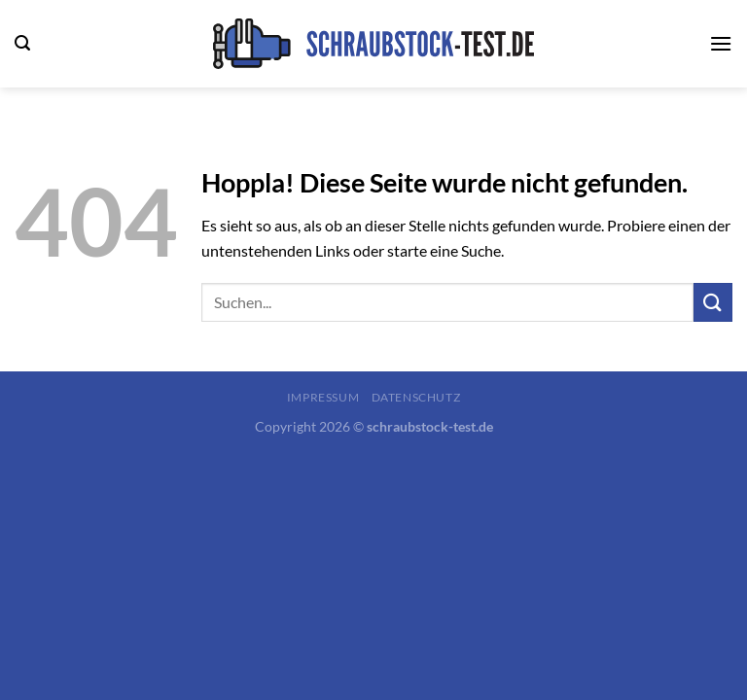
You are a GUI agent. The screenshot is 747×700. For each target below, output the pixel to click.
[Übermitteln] (713, 302)
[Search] (22, 43)
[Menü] (721, 43)
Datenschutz (416, 397)
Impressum (323, 397)
